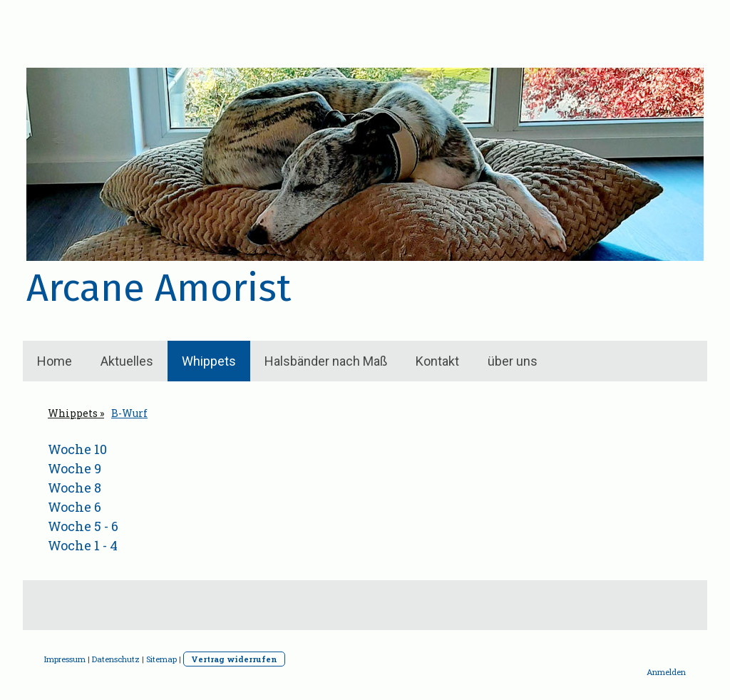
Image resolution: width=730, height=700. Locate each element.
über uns (513, 361)
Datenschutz (116, 659)
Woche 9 (74, 468)
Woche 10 (77, 449)
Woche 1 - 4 (83, 545)
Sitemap (161, 659)
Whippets (209, 361)
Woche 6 (74, 507)
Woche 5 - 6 (83, 526)
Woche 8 (74, 488)
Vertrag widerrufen (234, 659)
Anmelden (666, 672)
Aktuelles (127, 361)
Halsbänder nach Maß (326, 361)
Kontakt (437, 361)
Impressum (65, 659)
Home (55, 361)
